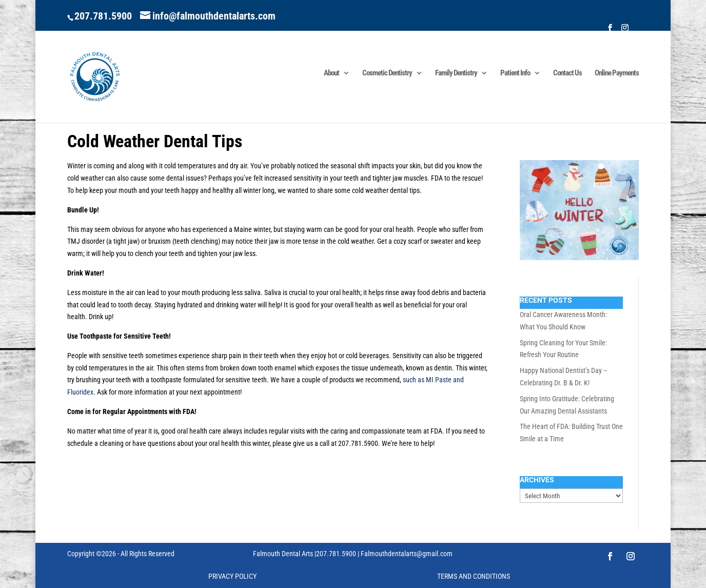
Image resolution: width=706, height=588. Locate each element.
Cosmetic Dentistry (387, 73)
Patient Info (515, 73)
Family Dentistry (456, 73)
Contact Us (567, 73)
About (331, 73)
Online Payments (617, 73)
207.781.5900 (103, 16)
